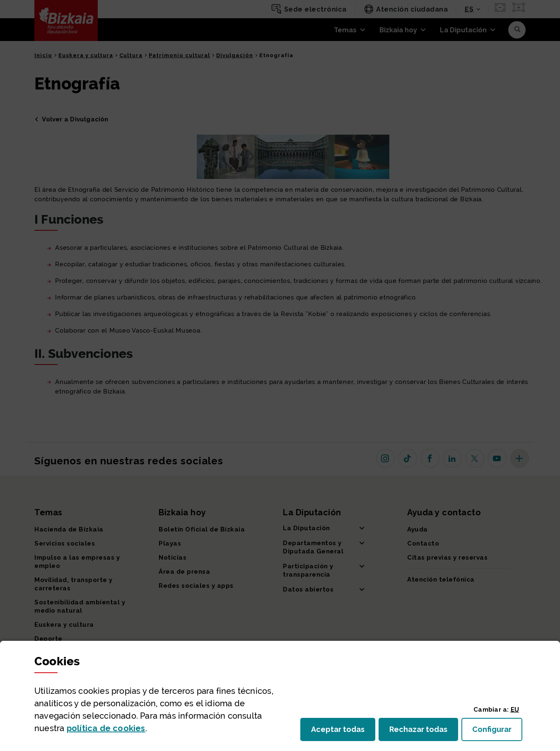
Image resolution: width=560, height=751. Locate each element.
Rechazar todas (424, 732)
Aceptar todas (343, 732)
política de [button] (106, 728)
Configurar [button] (497, 732)
